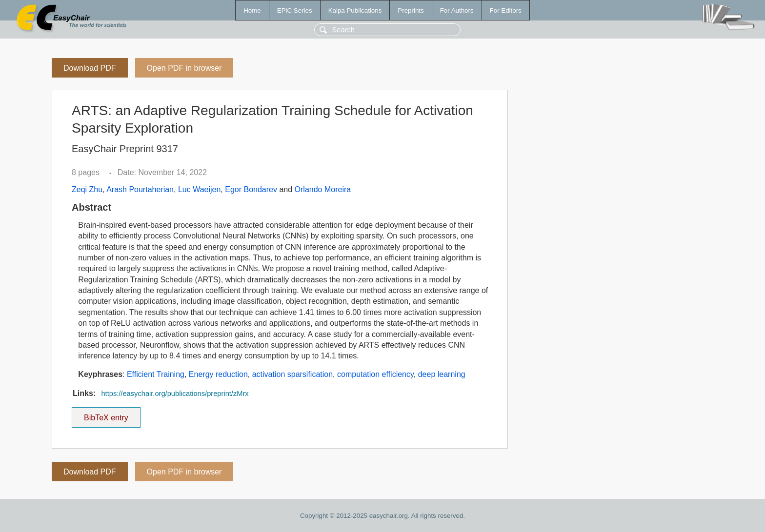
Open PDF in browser (184, 68)
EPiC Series (295, 10)
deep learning (442, 374)
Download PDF (90, 68)
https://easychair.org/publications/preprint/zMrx (175, 394)
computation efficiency (375, 374)
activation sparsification (292, 374)
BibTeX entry (106, 414)
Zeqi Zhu (87, 189)
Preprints (411, 10)
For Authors (457, 10)
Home (252, 10)
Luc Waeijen (199, 189)
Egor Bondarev (251, 189)
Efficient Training (156, 374)
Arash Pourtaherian (140, 189)
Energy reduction (218, 374)
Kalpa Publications (355, 10)
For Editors (506, 10)
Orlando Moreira (323, 189)
